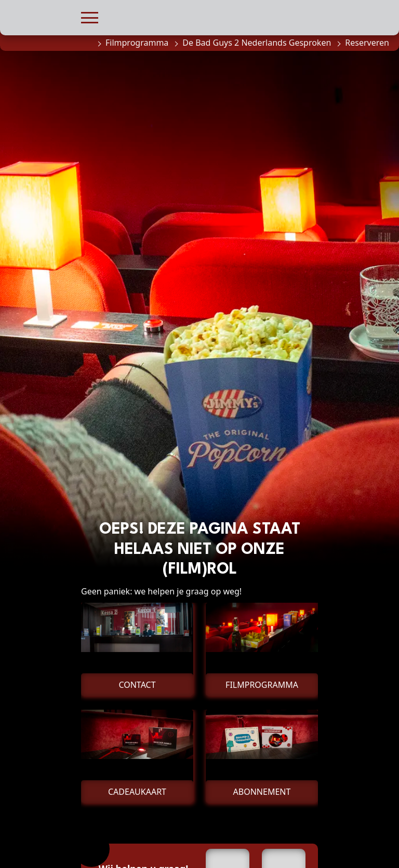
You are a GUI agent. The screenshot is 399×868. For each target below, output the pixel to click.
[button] (90, 16)
